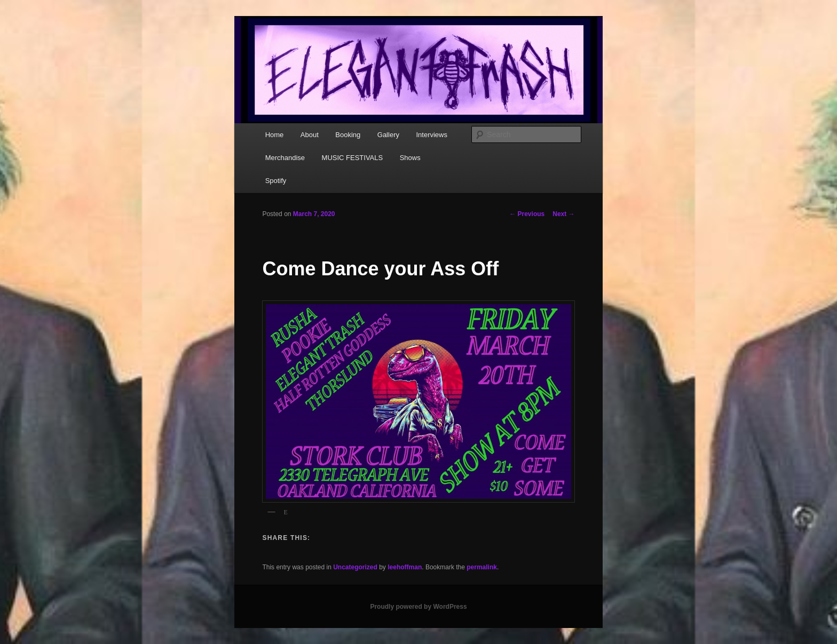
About (310, 135)
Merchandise (285, 158)
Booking (348, 135)
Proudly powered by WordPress (418, 607)
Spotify (276, 181)
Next (563, 214)
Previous (527, 214)
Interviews (432, 135)
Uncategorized (355, 567)
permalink (482, 567)
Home (275, 135)
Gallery (388, 135)
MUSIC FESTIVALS (353, 158)
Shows (410, 158)
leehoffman (405, 567)
